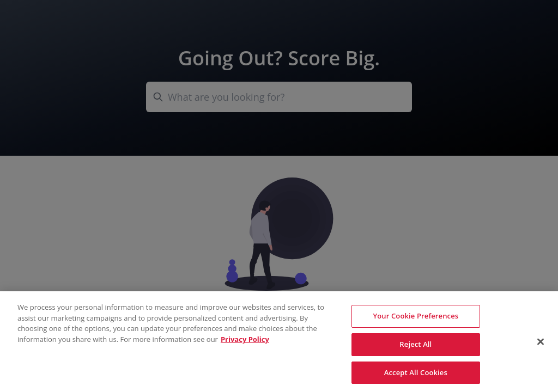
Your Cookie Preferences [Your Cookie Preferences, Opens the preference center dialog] (416, 318)
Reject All (416, 346)
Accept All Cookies (416, 375)
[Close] (541, 344)
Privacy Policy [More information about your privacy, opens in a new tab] (245, 341)
